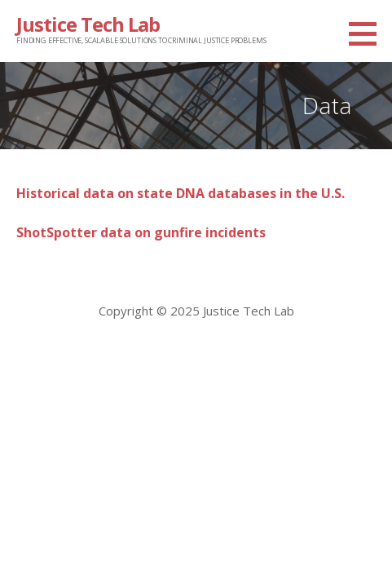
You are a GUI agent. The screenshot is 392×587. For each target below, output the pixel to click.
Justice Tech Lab (88, 24)
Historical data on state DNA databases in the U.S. (181, 193)
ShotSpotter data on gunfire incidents (141, 232)
